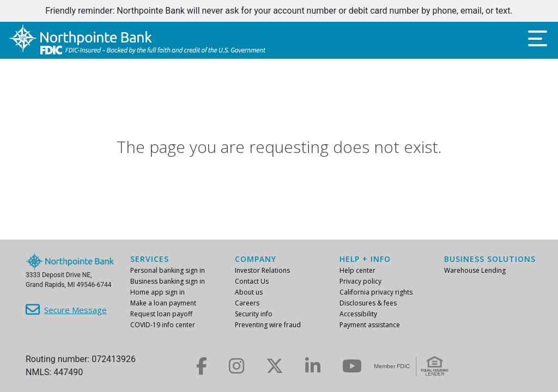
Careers (247, 303)
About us (249, 292)
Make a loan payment (163, 303)
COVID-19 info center (163, 325)
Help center (357, 270)
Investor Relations (262, 270)
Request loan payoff (161, 314)
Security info (254, 314)
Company (256, 259)
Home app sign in (157, 292)
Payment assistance (370, 325)
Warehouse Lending (475, 270)
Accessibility (358, 314)
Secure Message (75, 310)
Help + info (365, 259)
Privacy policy (360, 281)
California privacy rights (376, 292)
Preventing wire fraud (268, 325)
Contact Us (252, 281)
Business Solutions (490, 259)
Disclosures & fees (368, 303)
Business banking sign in (168, 281)
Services (150, 259)
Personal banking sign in (168, 270)
